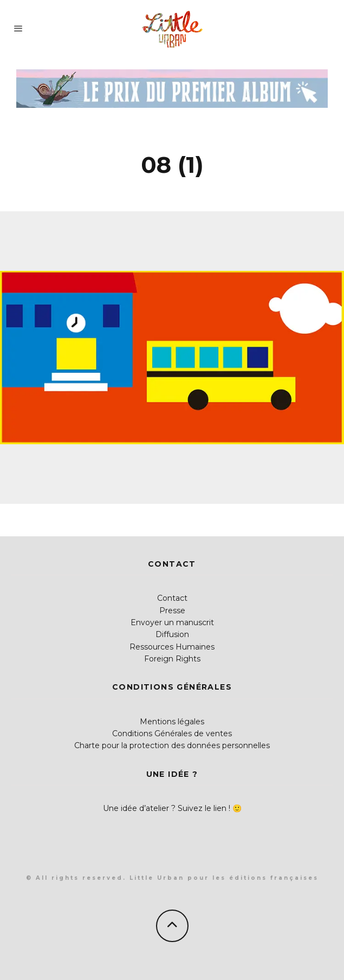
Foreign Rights (172, 659)
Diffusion (172, 634)
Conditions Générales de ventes (172, 734)
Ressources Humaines (172, 647)
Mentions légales (172, 722)
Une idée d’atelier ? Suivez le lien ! (167, 808)
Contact (172, 598)
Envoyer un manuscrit (172, 622)
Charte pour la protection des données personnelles (172, 745)
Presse (172, 611)
